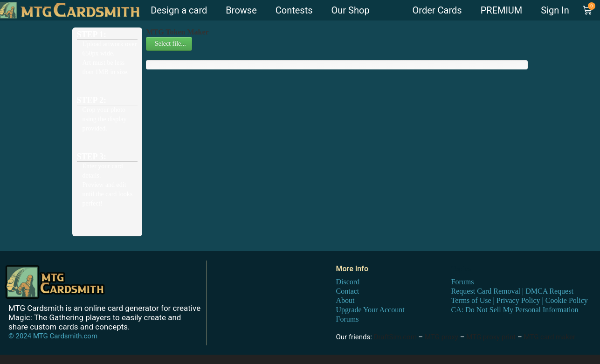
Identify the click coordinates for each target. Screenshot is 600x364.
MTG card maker (550, 337)
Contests (294, 10)
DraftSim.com (395, 337)
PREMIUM (502, 10)
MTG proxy (441, 337)
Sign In (555, 10)
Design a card (179, 10)
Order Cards (437, 10)
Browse (241, 10)
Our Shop (351, 10)
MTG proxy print (491, 337)
